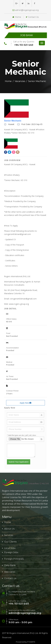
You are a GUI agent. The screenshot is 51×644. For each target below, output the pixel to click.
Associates (10, 572)
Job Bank (27, 35)
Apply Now (26, 403)
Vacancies (20, 81)
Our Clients (10, 542)
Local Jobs (10, 548)
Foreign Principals (14, 559)
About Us (9, 529)
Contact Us (32, 17)
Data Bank (10, 565)
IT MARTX (31, 642)
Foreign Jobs (11, 552)
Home (17, 17)
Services (9, 535)
